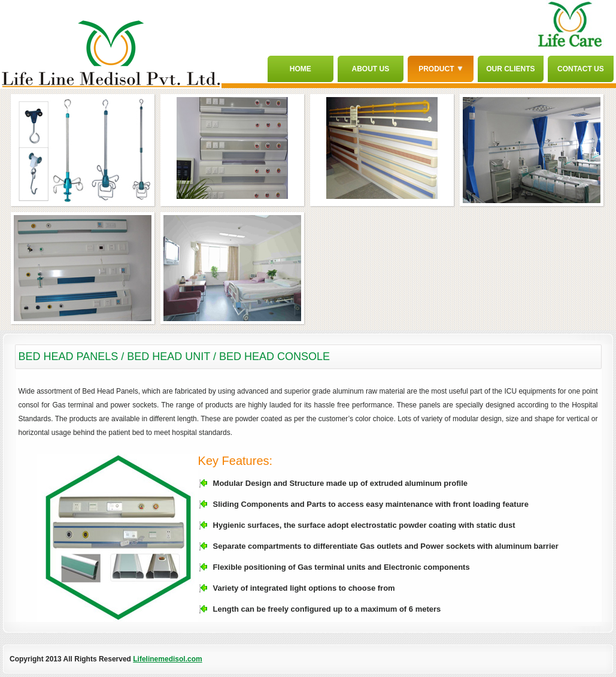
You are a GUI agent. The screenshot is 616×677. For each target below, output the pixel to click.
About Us (371, 69)
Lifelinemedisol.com (167, 659)
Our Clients (510, 69)
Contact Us (581, 69)
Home (301, 69)
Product (440, 69)
